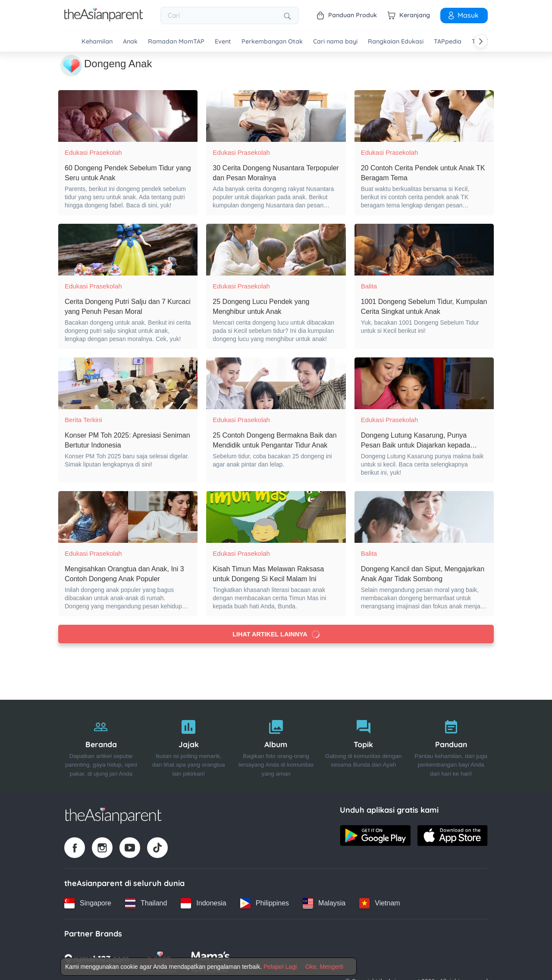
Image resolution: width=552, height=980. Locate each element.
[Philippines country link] (265, 903)
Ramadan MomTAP (176, 42)
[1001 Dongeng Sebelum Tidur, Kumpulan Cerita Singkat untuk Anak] (424, 250)
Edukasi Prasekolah (93, 152)
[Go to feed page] (104, 19)
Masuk (463, 15)
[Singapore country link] (88, 903)
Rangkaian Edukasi (396, 42)
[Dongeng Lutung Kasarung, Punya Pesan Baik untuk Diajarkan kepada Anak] (424, 383)
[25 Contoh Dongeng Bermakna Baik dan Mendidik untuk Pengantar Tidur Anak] (276, 383)
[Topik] (363, 746)
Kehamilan (97, 42)
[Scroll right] (481, 41)
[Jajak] (189, 746)
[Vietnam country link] (379, 903)
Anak (130, 42)
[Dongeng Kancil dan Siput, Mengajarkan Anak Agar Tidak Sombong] (424, 517)
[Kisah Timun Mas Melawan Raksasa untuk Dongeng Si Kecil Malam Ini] (276, 517)
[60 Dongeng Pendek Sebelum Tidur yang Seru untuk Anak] (128, 116)
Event (223, 42)
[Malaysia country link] (324, 903)
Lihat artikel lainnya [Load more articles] (276, 634)
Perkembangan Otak (272, 42)
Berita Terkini (83, 420)
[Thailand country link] (146, 903)
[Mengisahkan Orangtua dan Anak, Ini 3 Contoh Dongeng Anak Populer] (128, 517)
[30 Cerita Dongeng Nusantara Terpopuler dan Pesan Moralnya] (276, 116)
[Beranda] (101, 746)
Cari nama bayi (335, 42)
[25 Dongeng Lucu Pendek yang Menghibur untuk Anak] (276, 250)
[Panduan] (451, 746)
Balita (369, 286)
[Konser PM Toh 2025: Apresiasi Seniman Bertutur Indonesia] (128, 383)
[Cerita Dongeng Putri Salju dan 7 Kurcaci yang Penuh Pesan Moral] (128, 250)
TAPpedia (448, 42)
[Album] (276, 746)
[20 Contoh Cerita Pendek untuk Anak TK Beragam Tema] (424, 116)
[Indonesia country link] (203, 903)
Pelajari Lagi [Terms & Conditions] (280, 967)
